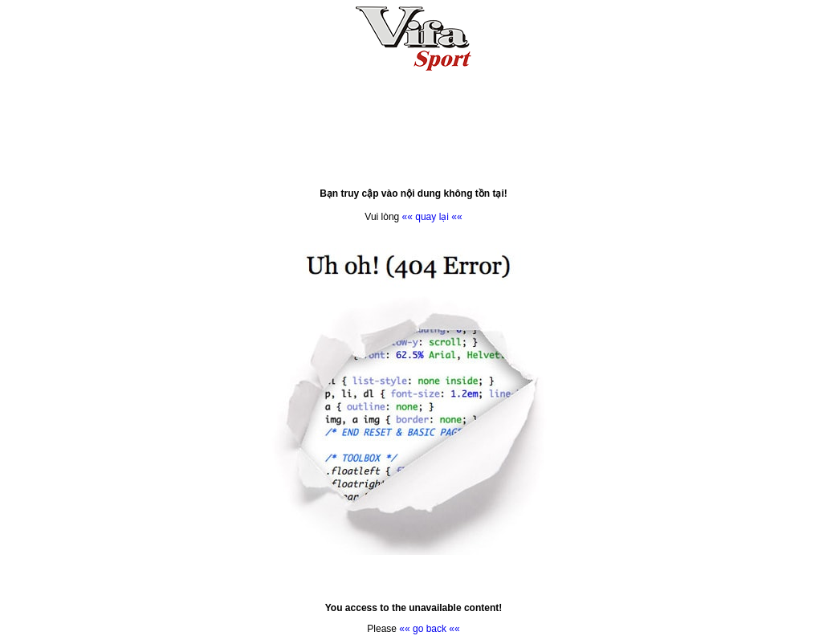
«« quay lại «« (432, 217)
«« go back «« (429, 629)
